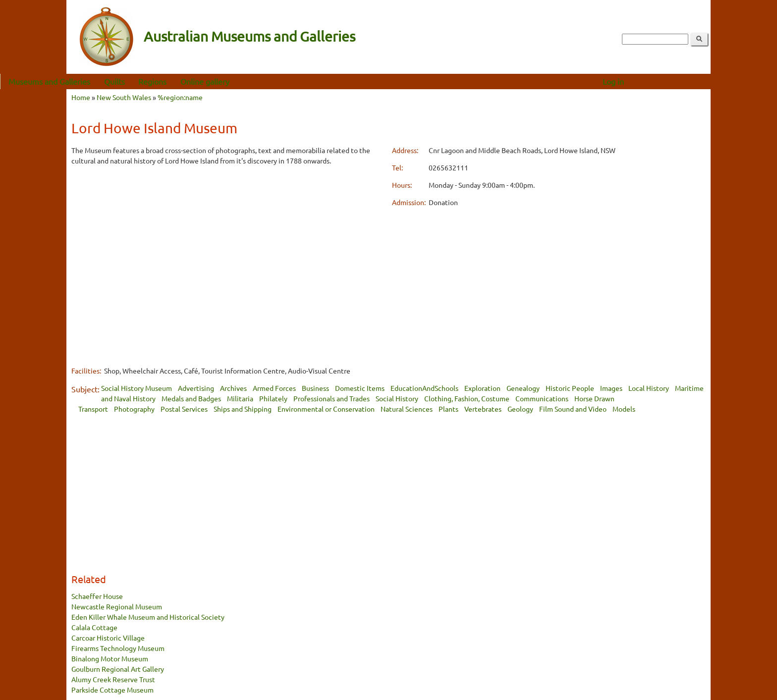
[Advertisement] (228, 244)
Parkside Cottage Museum (112, 690)
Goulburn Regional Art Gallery (118, 669)
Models (624, 409)
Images (611, 388)
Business (315, 388)
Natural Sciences (407, 409)
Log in (680, 81)
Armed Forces (274, 388)
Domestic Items (360, 388)
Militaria (240, 398)
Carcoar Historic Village (108, 638)
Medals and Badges (191, 398)
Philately (273, 398)
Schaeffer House (97, 596)
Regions (219, 81)
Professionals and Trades (332, 398)
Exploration (482, 388)
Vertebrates (483, 409)
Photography (134, 409)
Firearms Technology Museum (118, 648)
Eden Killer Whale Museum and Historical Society (148, 617)
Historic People (570, 388)
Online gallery (271, 81)
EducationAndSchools (424, 388)
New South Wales (124, 97)
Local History (649, 388)
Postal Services (184, 409)
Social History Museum (137, 388)
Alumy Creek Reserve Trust (113, 679)
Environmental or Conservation (326, 409)
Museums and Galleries (116, 81)
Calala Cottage (94, 627)
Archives (233, 388)
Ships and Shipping (243, 409)
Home (81, 97)
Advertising (196, 388)
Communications (542, 398)
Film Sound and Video (573, 409)
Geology (520, 409)
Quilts (181, 81)
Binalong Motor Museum (110, 658)
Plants (448, 409)
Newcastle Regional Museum (117, 606)
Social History (397, 398)
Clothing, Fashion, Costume (467, 398)
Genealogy (523, 388)
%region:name (180, 97)
